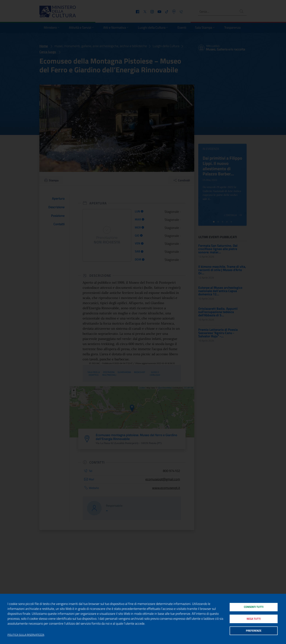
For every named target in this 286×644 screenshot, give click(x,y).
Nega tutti (254, 619)
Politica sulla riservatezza (26, 635)
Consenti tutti (254, 607)
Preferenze (254, 631)
